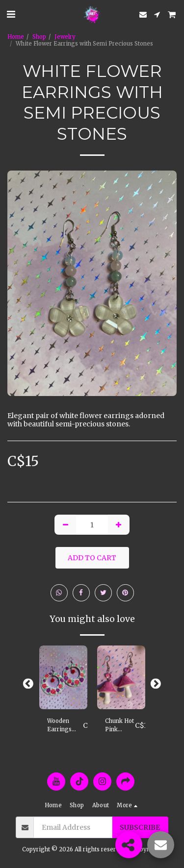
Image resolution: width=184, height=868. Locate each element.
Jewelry (65, 37)
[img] (63, 678)
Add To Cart (92, 558)
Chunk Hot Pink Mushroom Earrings (120, 726)
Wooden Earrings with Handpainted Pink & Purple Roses (65, 726)
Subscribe (140, 827)
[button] (11, 14)
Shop (39, 37)
